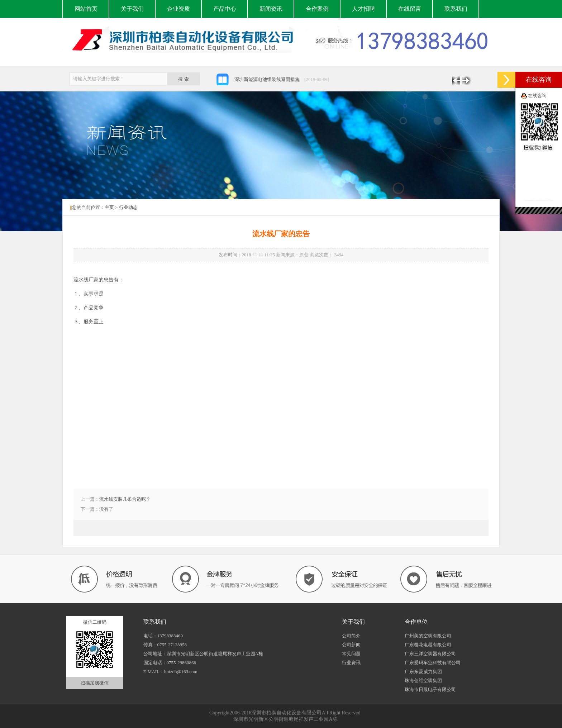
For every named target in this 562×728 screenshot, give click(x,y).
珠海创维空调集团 (423, 681)
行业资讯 (351, 663)
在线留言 (410, 9)
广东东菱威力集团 (423, 672)
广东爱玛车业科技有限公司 (433, 663)
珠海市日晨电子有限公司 (430, 689)
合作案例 (317, 9)
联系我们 (456, 9)
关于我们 (132, 9)
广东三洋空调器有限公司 (430, 654)
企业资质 (178, 9)
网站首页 (86, 9)
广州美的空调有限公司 (428, 636)
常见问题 (351, 654)
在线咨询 (537, 96)
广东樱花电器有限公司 (428, 645)
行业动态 (128, 207)
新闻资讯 (271, 9)
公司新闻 (351, 645)
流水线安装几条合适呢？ (125, 499)
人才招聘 (363, 9)
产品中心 (225, 9)
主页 (109, 207)
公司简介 (351, 636)
